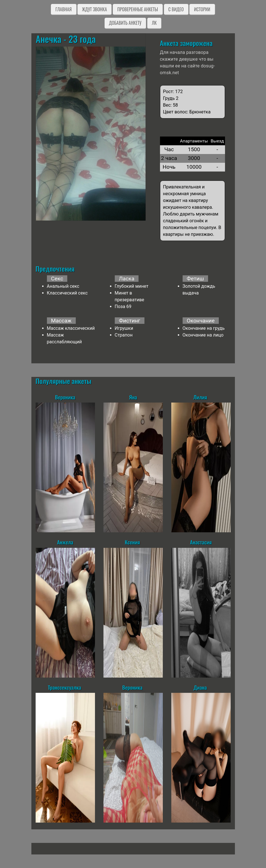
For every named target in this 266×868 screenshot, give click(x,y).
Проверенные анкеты (138, 9)
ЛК (154, 23)
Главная (63, 9)
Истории (202, 9)
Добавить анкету (125, 23)
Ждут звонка (94, 9)
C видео (176, 9)
